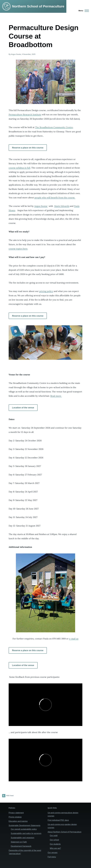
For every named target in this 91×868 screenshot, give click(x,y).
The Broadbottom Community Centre (54, 127)
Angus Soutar (41, 206)
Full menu (52, 857)
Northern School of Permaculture (38, 6)
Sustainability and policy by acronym (26, 833)
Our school (54, 840)
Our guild (54, 836)
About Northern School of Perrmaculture (65, 832)
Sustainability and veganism (23, 838)
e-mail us (74, 639)
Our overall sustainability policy (24, 829)
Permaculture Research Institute (25, 115)
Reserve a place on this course (28, 148)
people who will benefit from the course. (55, 198)
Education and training (18, 821)
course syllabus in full (19, 168)
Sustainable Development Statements (25, 825)
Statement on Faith (19, 842)
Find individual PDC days (58, 820)
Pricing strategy (15, 817)
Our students (55, 844)
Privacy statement (16, 813)
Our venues (53, 853)
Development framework (21, 846)
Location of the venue (23, 408)
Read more (56, 396)
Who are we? (55, 848)
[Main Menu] (83, 11)
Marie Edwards (62, 206)
